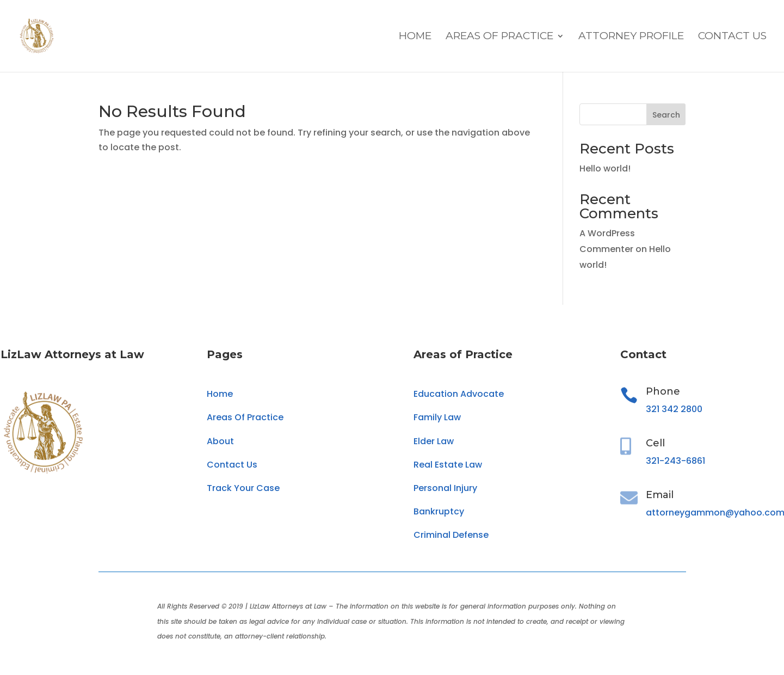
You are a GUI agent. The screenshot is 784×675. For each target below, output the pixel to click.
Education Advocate (459, 394)
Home (415, 37)
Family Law (437, 417)
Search (666, 115)
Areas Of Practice (499, 37)
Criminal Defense (451, 535)
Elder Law (434, 441)
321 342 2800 (674, 409)
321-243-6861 (675, 461)
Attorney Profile (631, 37)
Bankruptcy (439, 511)
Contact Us (732, 37)
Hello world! (605, 168)
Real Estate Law (448, 465)
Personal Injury (445, 488)
